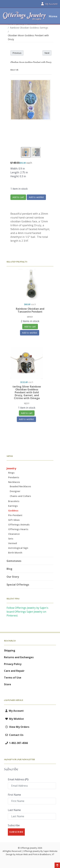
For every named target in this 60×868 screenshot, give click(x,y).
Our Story (13, 577)
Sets (11, 538)
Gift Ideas (14, 520)
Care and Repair (14, 671)
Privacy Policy (13, 664)
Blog (9, 569)
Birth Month (15, 553)
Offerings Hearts (18, 529)
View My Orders (17, 727)
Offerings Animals (19, 524)
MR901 (30, 317)
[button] (52, 16)
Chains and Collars (20, 496)
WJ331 (27, 403)
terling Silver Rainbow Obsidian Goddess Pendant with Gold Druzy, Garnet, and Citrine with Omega (27, 392)
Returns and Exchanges (19, 657)
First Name (14, 795)
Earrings (13, 506)
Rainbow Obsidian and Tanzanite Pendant (30, 310)
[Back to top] (57, 866)
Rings (11, 473)
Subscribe (14, 825)
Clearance (14, 534)
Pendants (14, 477)
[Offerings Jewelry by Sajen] (25, 17)
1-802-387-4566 (16, 743)
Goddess (13, 510)
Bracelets (14, 501)
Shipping (10, 650)
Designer (15, 491)
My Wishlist (14, 719)
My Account (14, 711)
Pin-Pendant (15, 515)
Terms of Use (13, 678)
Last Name (14, 810)
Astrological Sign (18, 548)
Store (8, 684)
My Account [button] (49, 4)
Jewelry (11, 468)
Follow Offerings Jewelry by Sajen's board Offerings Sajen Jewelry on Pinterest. (27, 612)
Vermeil (13, 543)
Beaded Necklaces (20, 486)
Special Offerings (18, 585)
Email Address (18, 779)
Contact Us (14, 735)
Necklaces (14, 482)
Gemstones (14, 561)
